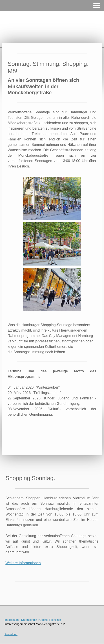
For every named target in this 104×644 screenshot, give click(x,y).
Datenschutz (29, 620)
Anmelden (11, 634)
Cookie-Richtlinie (50, 620)
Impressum (12, 620)
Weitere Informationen (23, 563)
